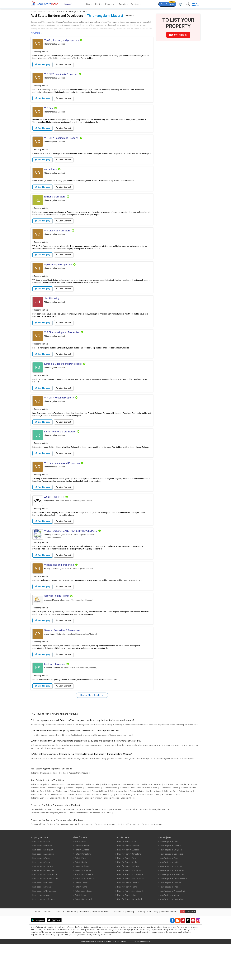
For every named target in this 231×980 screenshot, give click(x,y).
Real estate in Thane (42, 923)
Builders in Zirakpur (93, 834)
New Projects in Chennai (171, 919)
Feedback (72, 948)
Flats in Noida (81, 898)
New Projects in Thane (170, 923)
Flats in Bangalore (83, 890)
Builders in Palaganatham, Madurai (74, 809)
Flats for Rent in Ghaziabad (129, 907)
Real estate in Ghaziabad (44, 907)
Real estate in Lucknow (43, 903)
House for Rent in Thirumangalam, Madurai (98, 861)
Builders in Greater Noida (79, 831)
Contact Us (59, 948)
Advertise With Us (169, 948)
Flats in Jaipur (81, 931)
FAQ (156, 948)
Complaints (84, 948)
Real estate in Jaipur (41, 931)
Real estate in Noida (41, 898)
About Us (48, 948)
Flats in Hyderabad (83, 935)
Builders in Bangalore (40, 821)
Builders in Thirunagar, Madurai (44, 809)
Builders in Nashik (188, 824)
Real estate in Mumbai (42, 882)
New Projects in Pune (169, 894)
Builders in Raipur (154, 827)
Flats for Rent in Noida (127, 898)
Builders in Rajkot (111, 834)
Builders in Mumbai (75, 821)
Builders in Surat (37, 827)
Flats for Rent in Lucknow (128, 903)
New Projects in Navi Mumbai (173, 911)
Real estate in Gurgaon (43, 886)
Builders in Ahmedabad (151, 821)
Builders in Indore (127, 824)
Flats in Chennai (82, 919)
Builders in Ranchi (57, 834)
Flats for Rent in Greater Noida (131, 915)
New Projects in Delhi (169, 878)
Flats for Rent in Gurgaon (128, 886)
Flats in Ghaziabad (83, 907)
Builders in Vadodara (119, 827)
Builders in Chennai (131, 821)
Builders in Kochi (128, 834)
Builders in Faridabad (40, 831)
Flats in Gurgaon (82, 886)
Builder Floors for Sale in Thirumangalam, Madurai (90, 849)
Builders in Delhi (92, 821)
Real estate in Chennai (43, 919)
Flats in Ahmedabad (84, 927)
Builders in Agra (186, 827)
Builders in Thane (110, 824)
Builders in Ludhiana (39, 834)
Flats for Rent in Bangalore (129, 890)
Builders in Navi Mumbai (147, 824)
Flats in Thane (81, 923)
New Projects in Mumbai (170, 882)
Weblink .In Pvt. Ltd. (107, 978)
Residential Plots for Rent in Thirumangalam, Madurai (140, 861)
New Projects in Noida (169, 898)
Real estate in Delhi (41, 878)
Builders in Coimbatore (80, 827)
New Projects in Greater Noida (173, 915)
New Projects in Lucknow (171, 903)
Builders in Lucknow (189, 821)
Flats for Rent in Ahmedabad (130, 927)
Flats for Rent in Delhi (127, 878)
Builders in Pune (58, 821)
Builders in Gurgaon (74, 824)
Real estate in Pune (41, 894)
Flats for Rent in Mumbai (128, 882)
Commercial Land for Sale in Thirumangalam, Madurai (147, 846)
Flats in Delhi (80, 878)
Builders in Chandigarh (125, 831)
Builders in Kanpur (75, 834)
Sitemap (131, 948)
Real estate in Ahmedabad (44, 927)
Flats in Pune (81, 894)
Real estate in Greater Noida (45, 915)
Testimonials (118, 948)
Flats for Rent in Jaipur (127, 931)
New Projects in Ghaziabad (172, 907)
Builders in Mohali (59, 831)
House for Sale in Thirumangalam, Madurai (48, 849)
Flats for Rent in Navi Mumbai (130, 911)
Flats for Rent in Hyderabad (129, 935)
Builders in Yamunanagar (103, 831)
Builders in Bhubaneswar (57, 827)
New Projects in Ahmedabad (172, 927)
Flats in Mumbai (82, 882)
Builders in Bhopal (100, 827)
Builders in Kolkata (93, 824)
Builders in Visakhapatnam (148, 831)
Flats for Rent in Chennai (128, 919)
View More (35, 33)
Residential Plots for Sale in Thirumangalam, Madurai (53, 846)
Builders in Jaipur (171, 821)
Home (38, 948)
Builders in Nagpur (55, 824)
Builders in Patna (137, 827)
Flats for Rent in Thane (127, 923)
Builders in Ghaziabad (169, 824)
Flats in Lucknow (82, 903)
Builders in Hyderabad (111, 821)
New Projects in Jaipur (169, 931)
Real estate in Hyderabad (44, 935)
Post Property (168, 4)
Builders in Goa (170, 827)
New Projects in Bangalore (171, 890)
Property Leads (144, 948)
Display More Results (91, 731)
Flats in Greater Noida (85, 915)
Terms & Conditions (101, 948)
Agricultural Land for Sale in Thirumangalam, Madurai (99, 846)
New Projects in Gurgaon (171, 886)
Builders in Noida (38, 824)
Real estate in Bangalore (43, 890)
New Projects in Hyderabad (172, 935)
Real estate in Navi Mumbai (45, 911)
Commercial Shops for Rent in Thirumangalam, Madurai (54, 861)
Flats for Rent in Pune (127, 894)
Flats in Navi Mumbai (84, 911)
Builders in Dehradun (171, 831)
